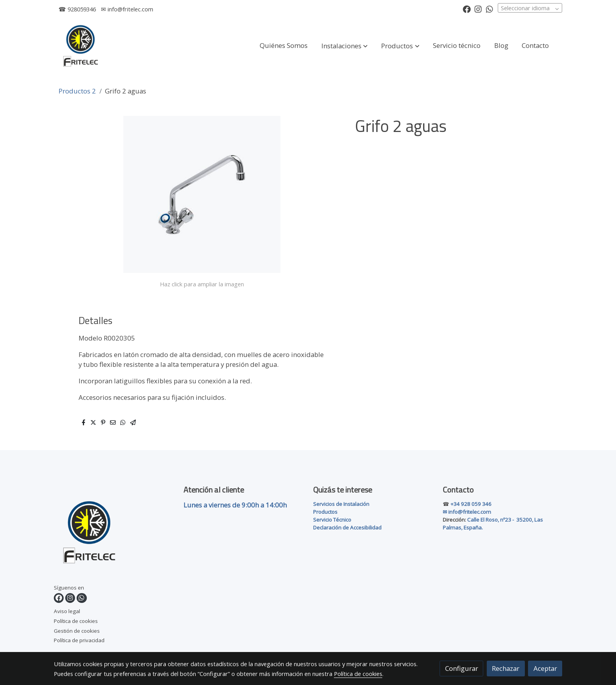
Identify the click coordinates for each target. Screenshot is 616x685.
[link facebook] (467, 9)
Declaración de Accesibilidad (347, 527)
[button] (345, 46)
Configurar (462, 668)
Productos (325, 512)
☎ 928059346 (77, 9)
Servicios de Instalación (341, 504)
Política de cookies (76, 621)
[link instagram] (478, 9)
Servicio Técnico (332, 520)
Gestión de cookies (77, 631)
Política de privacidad (79, 640)
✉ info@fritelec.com (127, 9)
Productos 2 (77, 91)
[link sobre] (114, 533)
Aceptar (545, 668)
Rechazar (506, 668)
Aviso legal (67, 611)
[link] (81, 46)
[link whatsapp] (489, 9)
